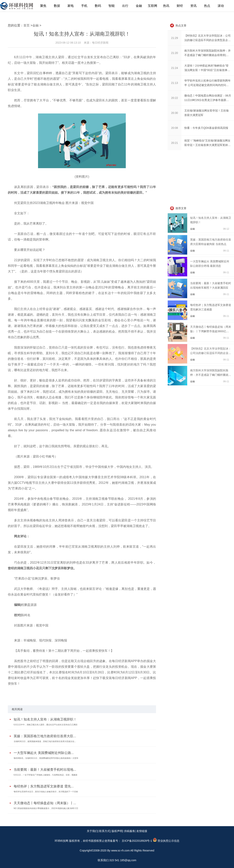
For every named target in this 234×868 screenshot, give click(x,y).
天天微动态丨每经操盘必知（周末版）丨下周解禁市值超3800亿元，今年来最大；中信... (211, 331)
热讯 (166, 6)
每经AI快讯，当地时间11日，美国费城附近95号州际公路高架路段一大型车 (46, 758)
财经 (180, 6)
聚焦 (43, 6)
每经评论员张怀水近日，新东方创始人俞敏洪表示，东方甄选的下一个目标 (46, 792)
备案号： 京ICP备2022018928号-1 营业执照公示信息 (145, 841)
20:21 (174, 143)
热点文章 (181, 25)
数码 (98, 6)
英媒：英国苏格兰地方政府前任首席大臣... (45, 736)
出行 (125, 6)
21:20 (174, 53)
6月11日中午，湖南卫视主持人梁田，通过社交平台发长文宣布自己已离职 (46, 725)
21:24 (174, 68)
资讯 (193, 6)
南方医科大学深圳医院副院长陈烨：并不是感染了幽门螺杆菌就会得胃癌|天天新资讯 (211, 375)
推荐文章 (181, 208)
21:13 (174, 83)
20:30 (174, 113)
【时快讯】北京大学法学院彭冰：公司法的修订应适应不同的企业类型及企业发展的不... (211, 353)
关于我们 (92, 831)
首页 (27, 25)
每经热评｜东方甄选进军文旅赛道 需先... (44, 786)
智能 (112, 6)
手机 (84, 6)
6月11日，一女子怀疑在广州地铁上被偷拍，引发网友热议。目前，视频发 (46, 775)
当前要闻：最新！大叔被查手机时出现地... (45, 770)
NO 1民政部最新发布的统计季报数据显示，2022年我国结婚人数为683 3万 (46, 808)
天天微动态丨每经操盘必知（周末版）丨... (45, 803)
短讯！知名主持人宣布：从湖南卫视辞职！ (45, 719)
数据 (57, 6)
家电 (71, 6)
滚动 (221, 6)
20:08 (174, 128)
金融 (139, 6)
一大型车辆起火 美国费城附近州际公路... (44, 753)
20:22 (174, 98)
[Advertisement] (197, 178)
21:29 (174, 38)
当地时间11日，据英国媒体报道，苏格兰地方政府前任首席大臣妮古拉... (45, 741)
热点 (207, 6)
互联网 (152, 6)
